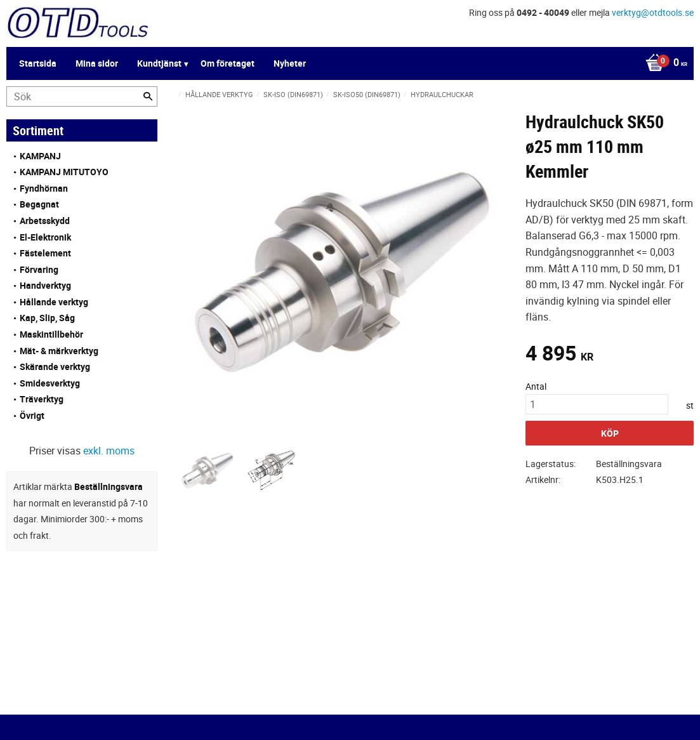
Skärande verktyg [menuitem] (55, 367)
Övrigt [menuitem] (32, 415)
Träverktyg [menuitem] (42, 399)
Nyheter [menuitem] (290, 63)
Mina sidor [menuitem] (97, 63)
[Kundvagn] (663, 63)
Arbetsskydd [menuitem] (45, 221)
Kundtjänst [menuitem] (159, 63)
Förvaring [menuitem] (39, 269)
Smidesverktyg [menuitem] (50, 383)
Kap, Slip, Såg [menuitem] (47, 318)
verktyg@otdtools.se (653, 12)
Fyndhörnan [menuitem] (44, 188)
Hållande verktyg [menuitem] (54, 302)
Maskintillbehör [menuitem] (51, 334)
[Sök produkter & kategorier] (82, 96)
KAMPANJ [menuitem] (40, 156)
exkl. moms (109, 451)
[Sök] (148, 96)
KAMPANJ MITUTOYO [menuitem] (64, 172)
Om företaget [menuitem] (228, 63)
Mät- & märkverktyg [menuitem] (59, 351)
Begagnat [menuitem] (39, 204)
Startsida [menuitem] (38, 63)
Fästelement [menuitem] (45, 253)
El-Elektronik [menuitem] (45, 237)
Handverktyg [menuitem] (45, 285)
